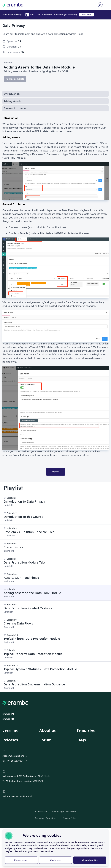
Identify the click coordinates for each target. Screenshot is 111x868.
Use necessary (21, 860)
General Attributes (15, 108)
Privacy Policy (69, 818)
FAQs (81, 740)
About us (48, 730)
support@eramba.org (13, 756)
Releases (10, 740)
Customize (55, 860)
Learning (10, 730)
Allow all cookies (90, 860)
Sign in (56, 472)
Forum (45, 740)
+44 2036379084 (15, 761)
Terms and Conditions (46, 818)
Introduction (12, 94)
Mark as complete (15, 79)
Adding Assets (12, 101)
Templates (86, 730)
